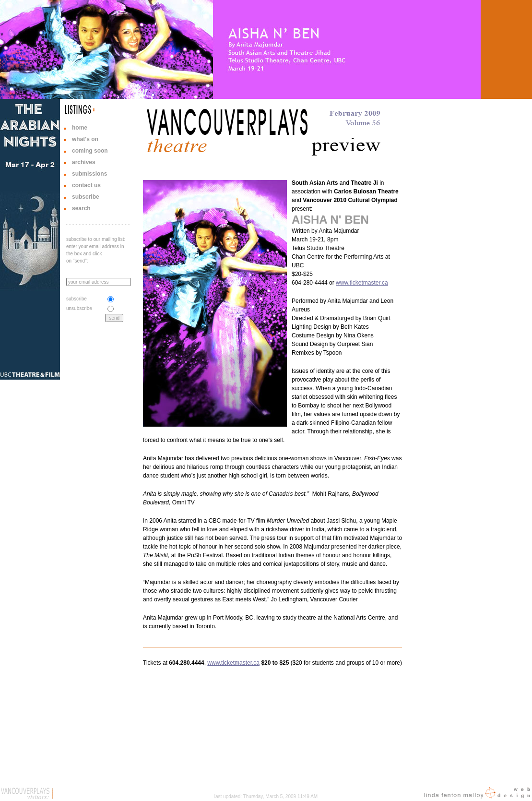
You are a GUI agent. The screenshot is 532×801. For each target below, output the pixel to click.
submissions (89, 174)
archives (84, 162)
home (80, 128)
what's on (85, 139)
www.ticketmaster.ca (362, 283)
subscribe (86, 197)
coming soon (90, 151)
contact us (86, 185)
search (81, 208)
